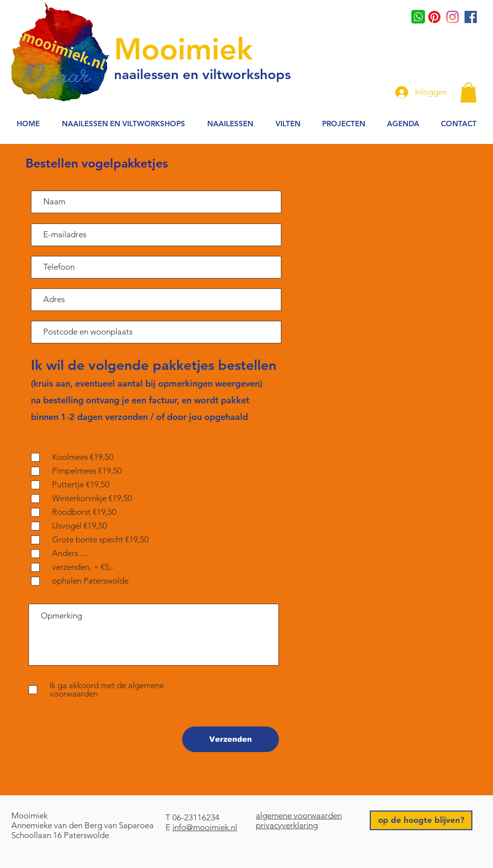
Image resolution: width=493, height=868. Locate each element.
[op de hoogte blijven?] (421, 820)
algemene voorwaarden (299, 815)
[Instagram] (452, 17)
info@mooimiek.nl (205, 827)
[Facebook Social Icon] (471, 17)
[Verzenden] (231, 739)
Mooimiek (183, 49)
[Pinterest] (434, 17)
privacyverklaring (287, 825)
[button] (468, 93)
